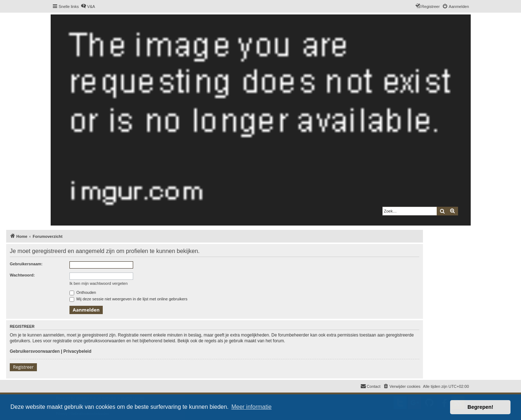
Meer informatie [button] (251, 407)
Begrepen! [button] (480, 407)
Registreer (23, 367)
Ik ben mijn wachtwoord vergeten (99, 283)
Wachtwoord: (22, 275)
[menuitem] (88, 7)
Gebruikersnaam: (26, 264)
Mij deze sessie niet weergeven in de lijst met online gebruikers (128, 299)
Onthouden (83, 292)
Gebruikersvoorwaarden (35, 351)
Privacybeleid (77, 351)
